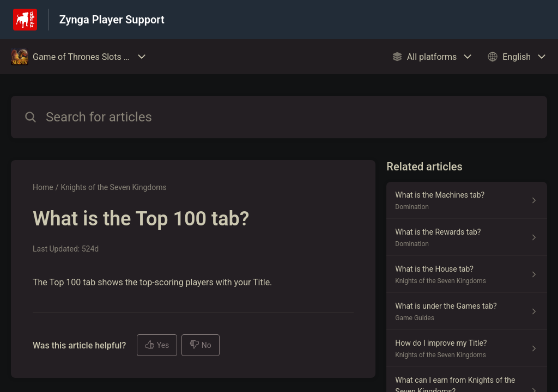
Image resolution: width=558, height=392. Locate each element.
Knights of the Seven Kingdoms (113, 187)
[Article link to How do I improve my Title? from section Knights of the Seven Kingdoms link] (467, 348)
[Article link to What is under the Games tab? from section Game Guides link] (467, 311)
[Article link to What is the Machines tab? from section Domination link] (467, 200)
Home (43, 187)
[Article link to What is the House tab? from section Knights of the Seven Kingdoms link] (467, 274)
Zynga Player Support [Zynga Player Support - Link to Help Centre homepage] (112, 20)
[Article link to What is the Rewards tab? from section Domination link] (467, 237)
